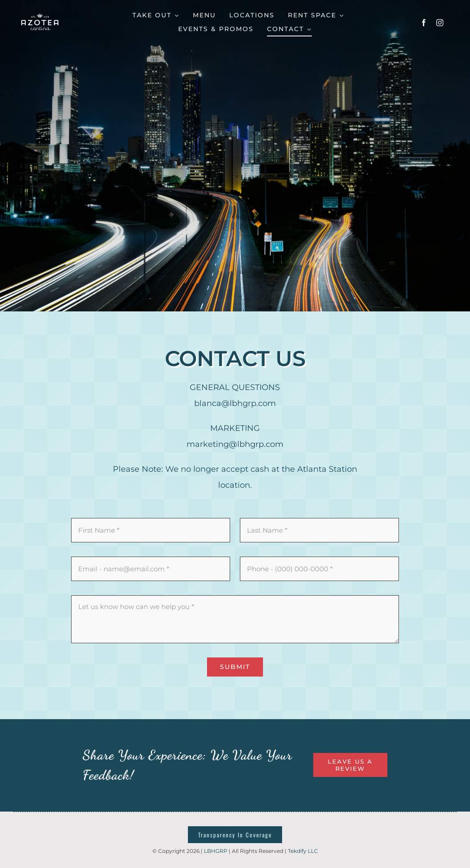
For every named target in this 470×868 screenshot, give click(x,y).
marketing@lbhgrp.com (235, 444)
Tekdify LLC (303, 851)
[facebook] (424, 23)
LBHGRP (216, 851)
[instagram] (440, 23)
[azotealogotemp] (40, 14)
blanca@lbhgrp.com (235, 403)
